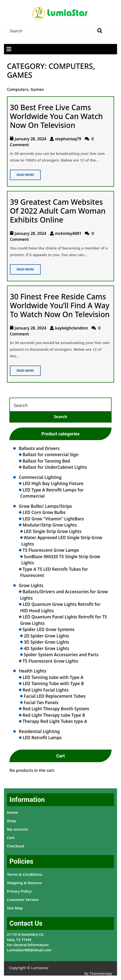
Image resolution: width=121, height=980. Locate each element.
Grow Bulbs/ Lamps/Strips (45, 506)
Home (12, 812)
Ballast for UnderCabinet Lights (55, 467)
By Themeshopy (98, 973)
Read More (22, 173)
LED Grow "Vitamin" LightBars (53, 519)
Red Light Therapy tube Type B (54, 715)
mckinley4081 (68, 233)
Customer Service (23, 899)
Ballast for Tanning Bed (46, 461)
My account (17, 829)
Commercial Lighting (40, 477)
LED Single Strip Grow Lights (53, 531)
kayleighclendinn (72, 328)
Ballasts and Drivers (39, 448)
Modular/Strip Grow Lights (50, 525)
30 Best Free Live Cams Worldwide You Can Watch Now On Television (56, 116)
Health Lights (33, 671)
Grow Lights (31, 585)
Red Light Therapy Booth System (56, 709)
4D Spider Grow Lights (46, 648)
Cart (11, 837)
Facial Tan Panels (41, 703)
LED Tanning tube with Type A (53, 677)
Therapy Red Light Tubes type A (55, 721)
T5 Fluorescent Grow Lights (50, 661)
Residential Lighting (39, 731)
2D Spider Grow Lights (46, 636)
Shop (11, 821)
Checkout (15, 846)
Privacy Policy (19, 891)
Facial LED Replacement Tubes (55, 696)
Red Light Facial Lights (45, 690)
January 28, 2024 (30, 139)
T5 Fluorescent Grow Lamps (51, 550)
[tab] (9, 49)
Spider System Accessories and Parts (61, 655)
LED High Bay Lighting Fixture (53, 483)
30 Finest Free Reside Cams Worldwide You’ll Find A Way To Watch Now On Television (60, 305)
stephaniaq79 (68, 139)
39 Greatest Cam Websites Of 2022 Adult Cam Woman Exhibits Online (58, 211)
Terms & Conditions (25, 874)
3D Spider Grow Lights (46, 642)
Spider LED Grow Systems (48, 629)
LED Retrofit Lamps (42, 738)
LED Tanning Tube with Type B (53, 684)
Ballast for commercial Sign (51, 455)
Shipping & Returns (24, 883)
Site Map (15, 908)
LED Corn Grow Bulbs (44, 512)
